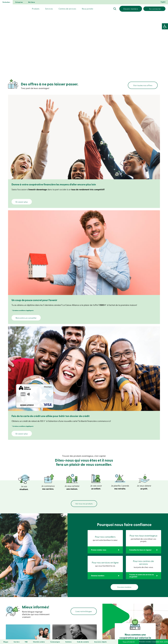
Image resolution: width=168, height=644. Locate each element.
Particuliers (6, 2)
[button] (165, 26)
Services (49, 9)
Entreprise (95, 548)
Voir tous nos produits (84, 228)
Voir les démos (82, 605)
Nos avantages (47, 497)
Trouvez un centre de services (135, 603)
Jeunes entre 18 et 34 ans (135, 375)
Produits (36, 9)
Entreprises (19, 2)
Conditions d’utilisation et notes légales (67, 636)
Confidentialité (47, 636)
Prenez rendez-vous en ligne (31, 603)
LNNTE (95, 636)
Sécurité (37, 636)
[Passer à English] (163, 3)
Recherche (115, 9)
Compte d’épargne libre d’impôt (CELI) (39, 432)
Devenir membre (131, 9)
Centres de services (67, 9)
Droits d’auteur (87, 636)
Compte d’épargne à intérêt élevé (84, 432)
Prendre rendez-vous (133, 642)
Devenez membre (124, 312)
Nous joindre (88, 9)
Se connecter (155, 9)
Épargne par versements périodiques (129, 432)
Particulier (80, 548)
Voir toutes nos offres (143, 85)
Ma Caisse (32, 2)
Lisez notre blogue (84, 336)
